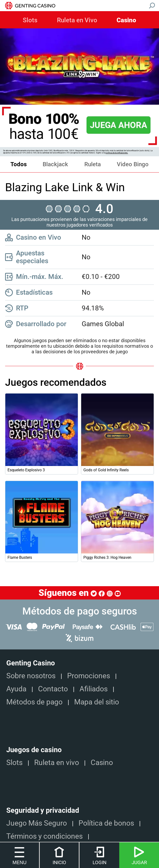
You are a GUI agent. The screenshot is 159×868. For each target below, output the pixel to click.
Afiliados (94, 689)
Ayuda (16, 689)
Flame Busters (20, 557)
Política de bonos (106, 823)
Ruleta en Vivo (77, 20)
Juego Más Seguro (37, 823)
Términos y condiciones (44, 836)
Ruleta (93, 164)
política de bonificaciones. (117, 153)
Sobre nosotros (31, 676)
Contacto (53, 689)
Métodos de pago (34, 702)
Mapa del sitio (97, 702)
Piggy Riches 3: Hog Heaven (107, 557)
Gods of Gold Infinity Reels (106, 470)
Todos (19, 164)
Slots (30, 20)
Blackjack (55, 164)
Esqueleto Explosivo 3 (26, 470)
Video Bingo (133, 164)
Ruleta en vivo (57, 762)
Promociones (89, 676)
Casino (126, 20)
